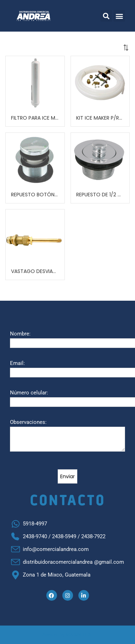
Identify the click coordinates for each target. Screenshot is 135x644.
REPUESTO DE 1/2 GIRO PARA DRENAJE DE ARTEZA (100, 195)
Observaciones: (28, 422)
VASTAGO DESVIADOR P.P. (35, 271)
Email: (17, 363)
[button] (106, 16)
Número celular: (29, 393)
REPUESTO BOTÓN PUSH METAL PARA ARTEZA (35, 195)
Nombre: (20, 334)
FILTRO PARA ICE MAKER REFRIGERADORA (35, 118)
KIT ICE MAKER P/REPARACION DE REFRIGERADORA (100, 118)
